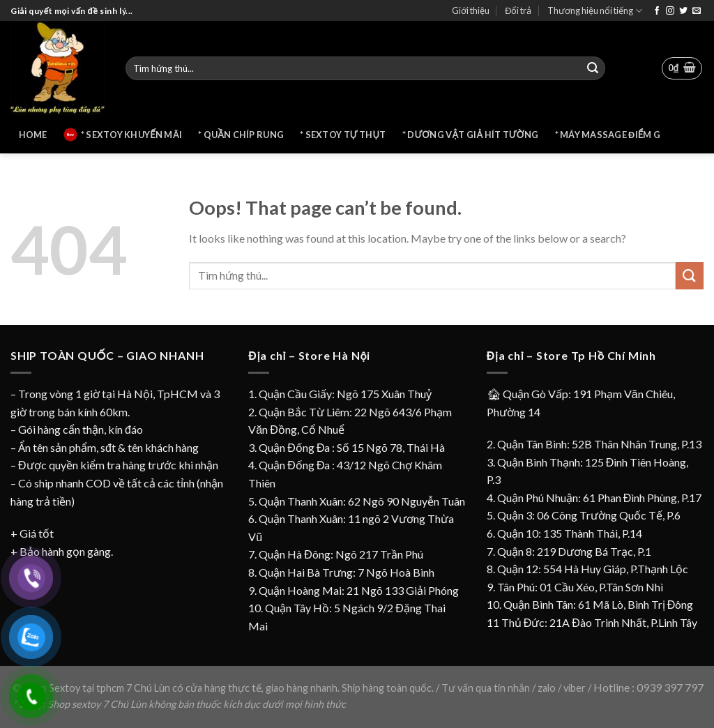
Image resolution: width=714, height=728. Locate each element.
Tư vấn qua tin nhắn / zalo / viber (515, 688)
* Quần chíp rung (241, 135)
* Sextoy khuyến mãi (123, 135)
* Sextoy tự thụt (343, 135)
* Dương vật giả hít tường (471, 135)
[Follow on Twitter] (683, 11)
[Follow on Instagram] (670, 11)
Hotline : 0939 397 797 (648, 687)
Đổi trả (518, 10)
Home (33, 135)
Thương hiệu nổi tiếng (595, 11)
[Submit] (593, 68)
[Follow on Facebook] (657, 11)
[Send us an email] (697, 11)
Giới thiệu (471, 10)
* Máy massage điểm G (608, 135)
